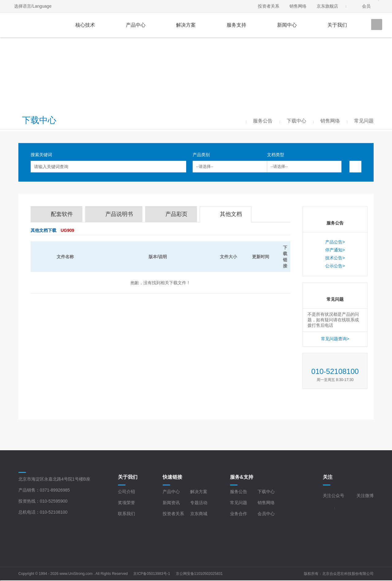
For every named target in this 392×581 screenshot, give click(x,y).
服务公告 (239, 492)
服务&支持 (242, 477)
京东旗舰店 (327, 6)
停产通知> (335, 250)
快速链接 (172, 477)
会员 (366, 6)
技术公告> (335, 258)
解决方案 (186, 25)
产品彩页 (176, 214)
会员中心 (266, 514)
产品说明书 (119, 214)
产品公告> (335, 242)
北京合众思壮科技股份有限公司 (348, 574)
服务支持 (236, 25)
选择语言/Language (33, 6)
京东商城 (199, 514)
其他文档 (231, 214)
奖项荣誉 (126, 503)
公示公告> (335, 266)
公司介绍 (126, 492)
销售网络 (298, 6)
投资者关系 (269, 6)
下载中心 (266, 492)
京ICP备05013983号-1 (152, 574)
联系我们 (126, 514)
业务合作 (239, 514)
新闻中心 (287, 25)
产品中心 (136, 25)
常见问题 (239, 503)
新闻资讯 (171, 503)
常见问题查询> (335, 339)
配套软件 (62, 214)
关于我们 (337, 25)
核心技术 (85, 25)
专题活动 (199, 503)
